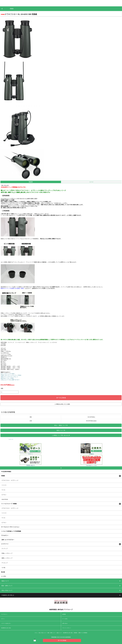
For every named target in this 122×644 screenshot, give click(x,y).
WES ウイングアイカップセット (9, 377)
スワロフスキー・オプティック (10, 480)
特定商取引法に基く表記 (6, 628)
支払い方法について (43, 633)
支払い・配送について (61, 425)
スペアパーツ (5, 544)
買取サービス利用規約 (83, 633)
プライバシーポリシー (67, 628)
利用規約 (76, 633)
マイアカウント (4, 614)
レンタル (4, 576)
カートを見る (65, 619)
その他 (3, 568)
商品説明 (31, 182)
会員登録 (64, 614)
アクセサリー (5, 535)
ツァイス (4, 485)
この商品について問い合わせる (61, 435)
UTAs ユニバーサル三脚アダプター (10, 380)
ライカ (3, 490)
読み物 (3, 572)
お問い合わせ (65, 623)
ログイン (3, 619)
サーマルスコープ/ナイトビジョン (10, 527)
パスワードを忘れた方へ (6, 623)
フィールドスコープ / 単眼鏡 (9, 504)
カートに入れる (61, 398)
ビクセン (4, 495)
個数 (2, 388)
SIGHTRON (5, 499)
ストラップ (5, 548)
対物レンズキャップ (7, 553)
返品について (61, 430)
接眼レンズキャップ (7, 558)
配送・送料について (52, 633)
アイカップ (5, 563)
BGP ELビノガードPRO (7, 378)
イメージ (91, 182)
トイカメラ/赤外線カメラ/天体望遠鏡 (11, 531)
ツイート (11, 439)
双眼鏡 (3, 476)
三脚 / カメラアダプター (8, 540)
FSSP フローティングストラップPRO (11, 375)
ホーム (36, 633)
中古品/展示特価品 (6, 471)
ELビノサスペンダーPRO (8, 374)
